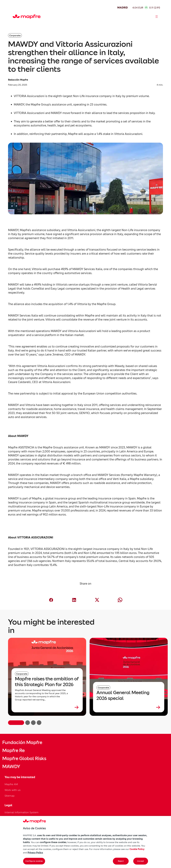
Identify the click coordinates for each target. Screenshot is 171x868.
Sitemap (10, 796)
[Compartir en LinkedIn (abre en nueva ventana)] (74, 600)
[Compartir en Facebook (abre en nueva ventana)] (51, 600)
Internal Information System (22, 812)
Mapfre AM (11, 784)
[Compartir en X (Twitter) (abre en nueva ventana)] (97, 600)
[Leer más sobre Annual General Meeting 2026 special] (129, 707)
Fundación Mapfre (22, 742)
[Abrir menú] (157, 17)
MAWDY (11, 767)
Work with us (13, 790)
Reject (121, 861)
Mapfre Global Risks (24, 758)
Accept (141, 861)
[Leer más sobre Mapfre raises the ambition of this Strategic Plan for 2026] (47, 707)
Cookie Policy (137, 849)
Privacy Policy (35, 853)
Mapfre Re (13, 750)
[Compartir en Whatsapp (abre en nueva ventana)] (120, 600)
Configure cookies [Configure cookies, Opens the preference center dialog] (34, 861)
